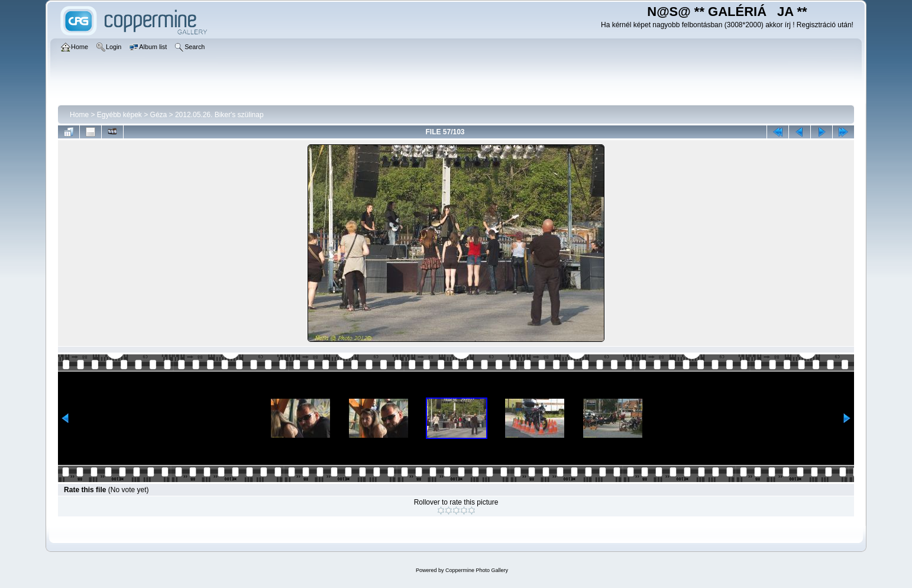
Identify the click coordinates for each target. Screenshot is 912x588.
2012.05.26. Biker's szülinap (219, 115)
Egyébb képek (119, 115)
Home (79, 115)
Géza (159, 115)
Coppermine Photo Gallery (477, 570)
